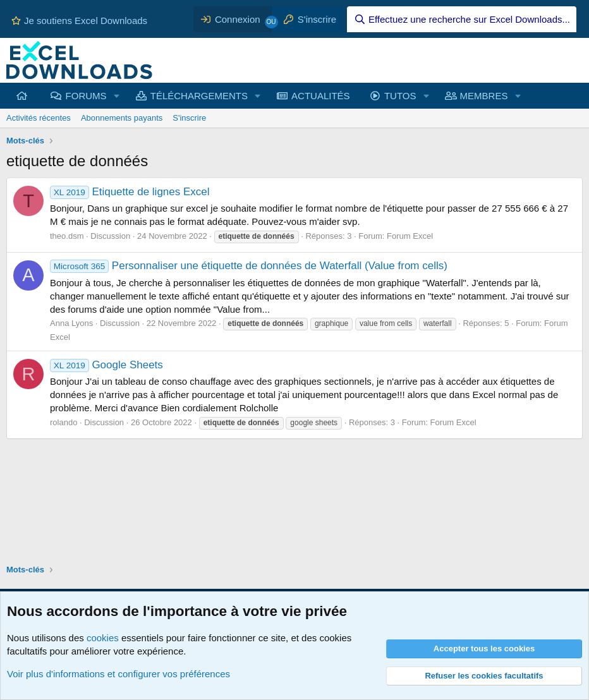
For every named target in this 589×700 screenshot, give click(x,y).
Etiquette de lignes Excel (130, 192)
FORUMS (86, 96)
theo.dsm (67, 236)
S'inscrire (189, 118)
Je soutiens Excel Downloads (79, 21)
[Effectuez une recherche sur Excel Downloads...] (462, 19)
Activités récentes (39, 118)
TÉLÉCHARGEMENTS (199, 96)
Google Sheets (106, 365)
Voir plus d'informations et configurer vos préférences (118, 674)
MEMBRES (484, 96)
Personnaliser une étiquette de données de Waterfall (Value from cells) (249, 266)
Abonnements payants (122, 118)
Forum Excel (410, 236)
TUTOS (400, 96)
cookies (103, 638)
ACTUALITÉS (321, 96)
